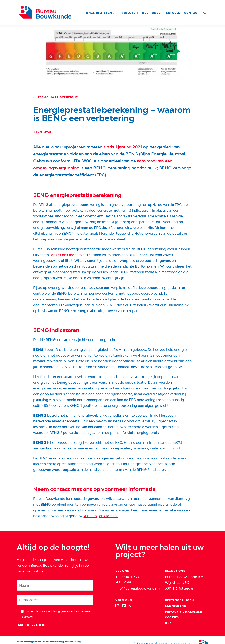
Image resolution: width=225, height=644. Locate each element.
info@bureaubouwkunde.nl (138, 588)
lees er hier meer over (68, 255)
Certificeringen (180, 600)
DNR (168, 623)
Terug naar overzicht (56, 97)
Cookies (172, 617)
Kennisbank (176, 606)
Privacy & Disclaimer (184, 612)
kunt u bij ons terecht (101, 516)
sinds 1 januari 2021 (123, 147)
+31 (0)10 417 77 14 (129, 577)
